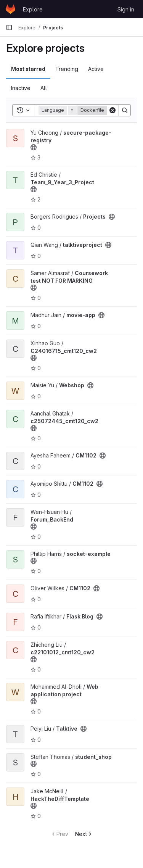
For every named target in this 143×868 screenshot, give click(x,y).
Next (84, 834)
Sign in (126, 9)
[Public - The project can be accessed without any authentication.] (34, 147)
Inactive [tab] (21, 88)
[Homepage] (10, 9)
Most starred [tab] (28, 69)
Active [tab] (96, 69)
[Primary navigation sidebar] (9, 27)
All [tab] (44, 88)
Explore (33, 9)
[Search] (125, 110)
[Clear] (112, 110)
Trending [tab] (67, 69)
